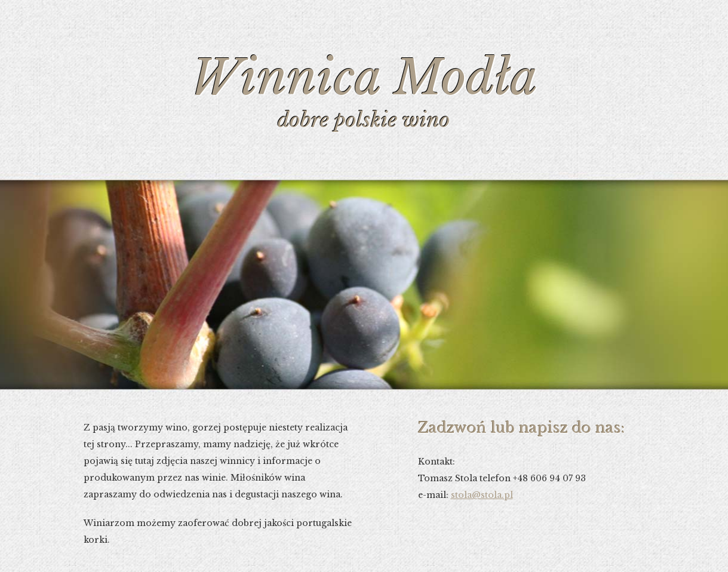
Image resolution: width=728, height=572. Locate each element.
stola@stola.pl (482, 495)
